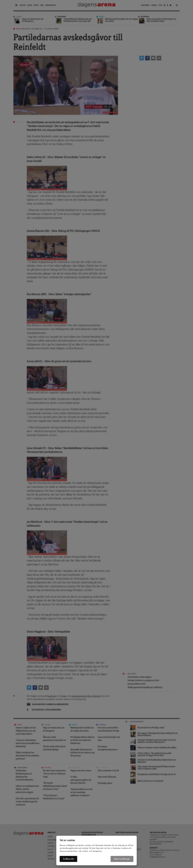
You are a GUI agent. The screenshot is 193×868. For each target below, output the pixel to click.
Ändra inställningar (122, 859)
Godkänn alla (68, 859)
